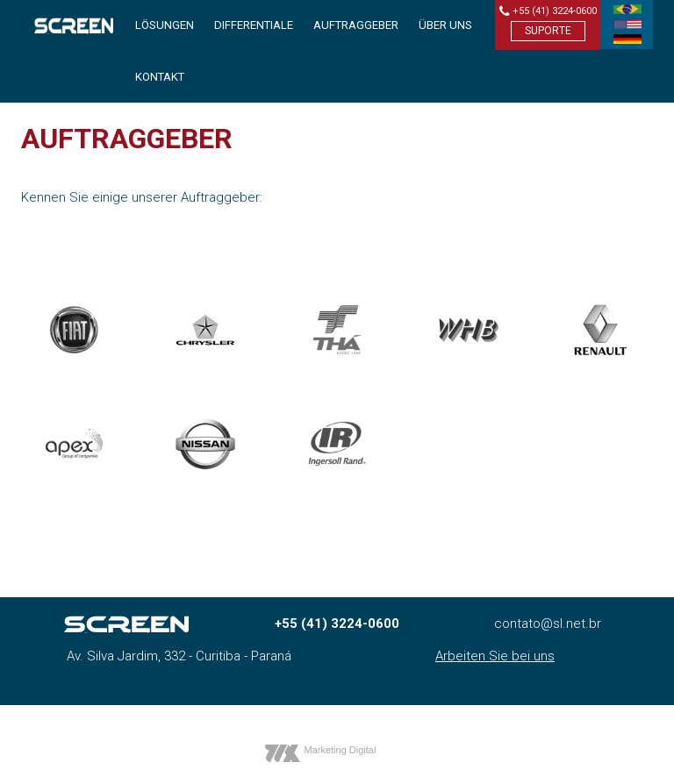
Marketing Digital (341, 750)
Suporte (548, 31)
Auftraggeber (356, 25)
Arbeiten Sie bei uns (495, 656)
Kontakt (160, 77)
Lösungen (165, 25)
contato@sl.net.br (548, 624)
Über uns (445, 25)
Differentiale (254, 25)
